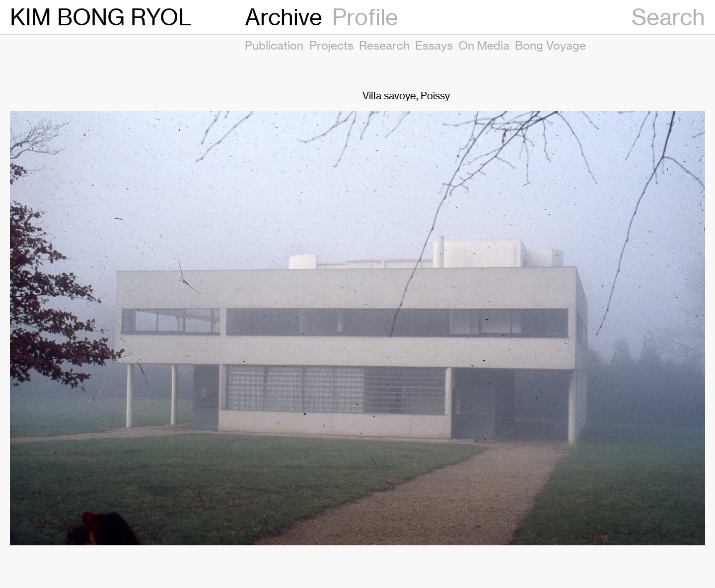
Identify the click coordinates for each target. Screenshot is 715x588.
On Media (484, 45)
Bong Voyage (550, 45)
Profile (365, 17)
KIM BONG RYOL (101, 17)
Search (668, 17)
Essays (434, 45)
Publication (274, 45)
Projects (331, 45)
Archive (284, 17)
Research (384, 45)
